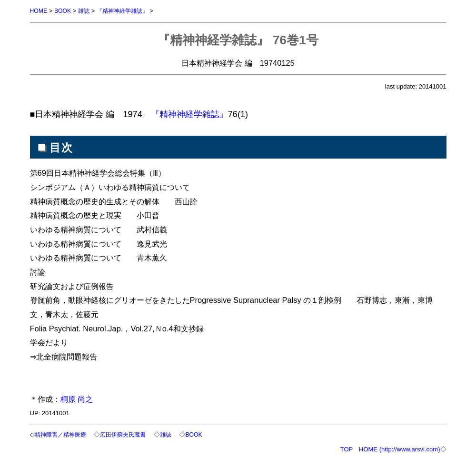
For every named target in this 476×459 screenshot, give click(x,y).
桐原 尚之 (77, 399)
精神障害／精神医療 (64, 434)
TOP (347, 448)
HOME (39, 11)
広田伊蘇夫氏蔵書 (130, 434)
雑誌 (87, 11)
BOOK (64, 11)
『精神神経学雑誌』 (128, 11)
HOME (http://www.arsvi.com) (399, 448)
